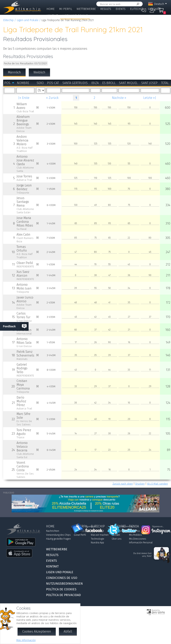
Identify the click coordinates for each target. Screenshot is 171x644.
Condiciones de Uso (62, 578)
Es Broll (109, 83)
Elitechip (137, 9)
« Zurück (52, 98)
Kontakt (52, 16)
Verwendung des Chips (58, 535)
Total (165, 83)
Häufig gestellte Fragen (58, 539)
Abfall (68, 631)
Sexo (40, 83)
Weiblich (39, 72)
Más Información (26, 640)
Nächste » (119, 98)
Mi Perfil (66, 9)
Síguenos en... (91, 527)
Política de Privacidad (63, 595)
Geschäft (154, 9)
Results (106, 9)
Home (51, 9)
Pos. (8, 83)
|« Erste (24, 98)
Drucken (140, 484)
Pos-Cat (53, 83)
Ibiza (95, 83)
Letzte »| (150, 98)
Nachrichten (53, 531)
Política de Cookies (61, 589)
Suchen (137, 4)
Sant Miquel (128, 83)
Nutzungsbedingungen (64, 584)
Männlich (14, 72)
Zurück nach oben (123, 484)
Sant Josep (149, 83)
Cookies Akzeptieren (37, 631)
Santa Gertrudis (75, 83)
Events (121, 9)
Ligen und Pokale (75, 16)
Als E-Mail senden (158, 484)
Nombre (23, 83)
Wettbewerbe (86, 9)
